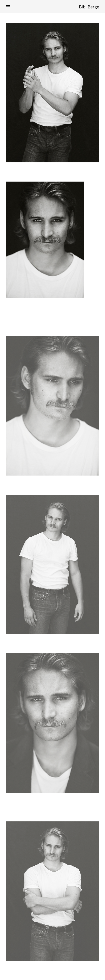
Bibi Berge (89, 7)
